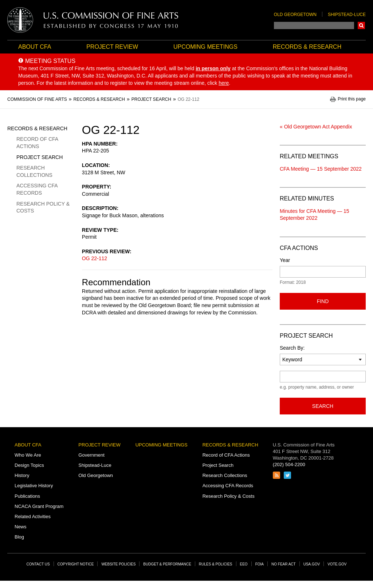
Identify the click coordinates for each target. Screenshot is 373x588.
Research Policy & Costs (43, 207)
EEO (244, 564)
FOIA (260, 564)
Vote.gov (337, 564)
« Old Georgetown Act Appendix (316, 127)
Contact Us (38, 564)
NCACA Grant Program (39, 506)
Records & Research (307, 47)
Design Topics (29, 465)
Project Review (112, 47)
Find (323, 301)
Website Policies (118, 564)
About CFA (35, 47)
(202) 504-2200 (289, 464)
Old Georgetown (295, 15)
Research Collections (34, 171)
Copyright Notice (76, 564)
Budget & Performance (167, 564)
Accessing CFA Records (37, 189)
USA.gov (312, 564)
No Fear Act (284, 564)
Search (361, 25)
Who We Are (28, 455)
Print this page (352, 99)
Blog (19, 537)
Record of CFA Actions (37, 143)
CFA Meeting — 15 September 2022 (321, 169)
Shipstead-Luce (347, 15)
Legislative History (34, 486)
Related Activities (33, 517)
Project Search (40, 157)
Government (91, 455)
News (21, 527)
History (22, 475)
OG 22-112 (95, 258)
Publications (27, 496)
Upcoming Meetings (205, 47)
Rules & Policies (216, 564)
